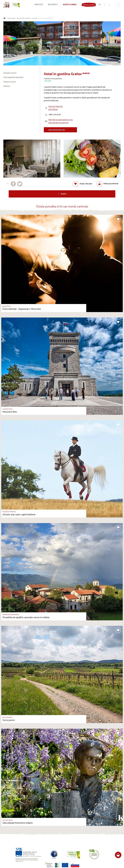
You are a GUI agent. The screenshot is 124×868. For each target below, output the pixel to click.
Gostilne (35, 18)
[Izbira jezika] (118, 5)
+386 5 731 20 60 (55, 115)
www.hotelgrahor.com (57, 130)
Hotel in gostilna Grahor (46, 18)
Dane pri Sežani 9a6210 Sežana (56, 108)
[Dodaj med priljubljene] (82, 184)
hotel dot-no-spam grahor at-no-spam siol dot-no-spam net (61, 121)
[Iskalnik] (109, 5)
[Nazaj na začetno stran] (7, 5)
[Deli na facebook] (13, 184)
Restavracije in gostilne (24, 18)
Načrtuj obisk (11, 18)
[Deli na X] (20, 184)
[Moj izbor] (99, 5)
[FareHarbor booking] (118, 855)
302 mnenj (48, 81)
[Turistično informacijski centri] (104, 5)
